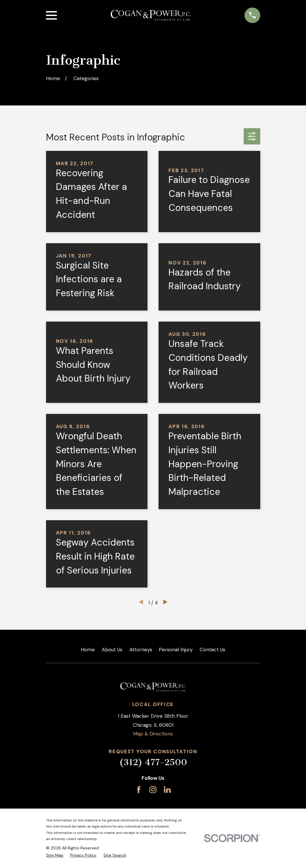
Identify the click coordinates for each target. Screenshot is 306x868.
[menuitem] (55, 855)
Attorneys (141, 650)
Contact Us (212, 650)
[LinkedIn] (167, 790)
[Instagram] (153, 790)
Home (88, 650)
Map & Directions (153, 734)
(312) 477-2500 (153, 762)
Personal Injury (176, 650)
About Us (112, 650)
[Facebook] (139, 790)
